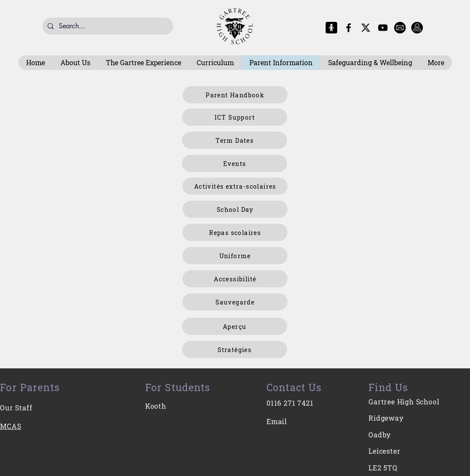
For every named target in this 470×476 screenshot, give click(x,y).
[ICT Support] (235, 117)
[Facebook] (349, 28)
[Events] (235, 163)
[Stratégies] (235, 349)
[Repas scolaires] (235, 232)
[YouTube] (383, 28)
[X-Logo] (366, 28)
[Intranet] (417, 28)
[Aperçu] (235, 326)
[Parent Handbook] (235, 95)
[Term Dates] (235, 140)
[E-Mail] (400, 28)
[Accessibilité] (235, 279)
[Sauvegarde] (235, 302)
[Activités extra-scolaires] (235, 186)
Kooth (156, 406)
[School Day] (235, 209)
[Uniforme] (235, 256)
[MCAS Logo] (331, 28)
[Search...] (107, 26)
